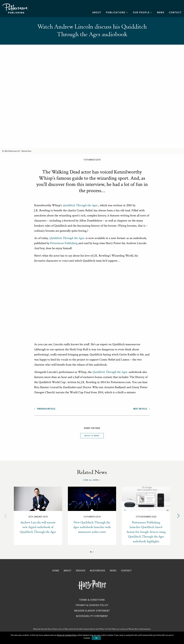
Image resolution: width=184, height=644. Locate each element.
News (161, 13)
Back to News (92, 436)
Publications (116, 13)
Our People (141, 13)
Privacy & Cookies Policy (92, 605)
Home (56, 571)
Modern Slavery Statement (92, 611)
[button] (178, 516)
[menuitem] (95, 13)
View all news (91, 480)
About (97, 13)
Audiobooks (98, 571)
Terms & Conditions (92, 600)
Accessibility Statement (92, 616)
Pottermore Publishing (15, 8)
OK (96, 638)
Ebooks (81, 571)
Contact (175, 13)
